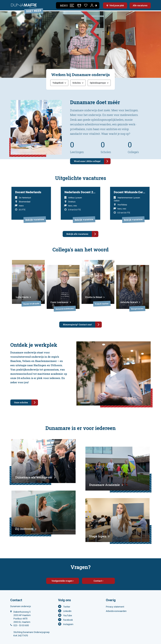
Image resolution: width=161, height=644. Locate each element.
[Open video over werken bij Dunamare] (114, 366)
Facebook (68, 612)
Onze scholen (26, 395)
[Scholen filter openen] (78, 83)
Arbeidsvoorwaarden (116, 603)
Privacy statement (115, 599)
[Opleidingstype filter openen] (99, 83)
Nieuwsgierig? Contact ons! (82, 317)
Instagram (68, 616)
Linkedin (67, 603)
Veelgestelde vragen (63, 573)
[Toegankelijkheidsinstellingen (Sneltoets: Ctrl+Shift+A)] (95, 6)
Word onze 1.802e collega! (92, 161)
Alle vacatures (140, 6)
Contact (98, 573)
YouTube (68, 608)
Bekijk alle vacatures (82, 229)
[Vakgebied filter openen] (59, 83)
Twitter (67, 599)
